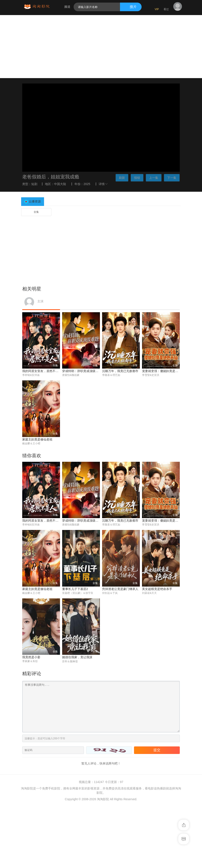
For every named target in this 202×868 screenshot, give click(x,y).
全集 (36, 212)
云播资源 (35, 201)
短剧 (34, 184)
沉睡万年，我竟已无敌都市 (120, 371)
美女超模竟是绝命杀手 (157, 589)
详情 (104, 184)
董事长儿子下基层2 (75, 589)
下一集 (172, 178)
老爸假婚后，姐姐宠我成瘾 (51, 177)
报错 (137, 178)
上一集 (154, 178)
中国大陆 (60, 184)
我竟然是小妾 (31, 658)
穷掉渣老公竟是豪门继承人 (120, 589)
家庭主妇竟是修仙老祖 (37, 439)
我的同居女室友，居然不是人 (42, 371)
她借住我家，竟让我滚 (77, 658)
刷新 (122, 178)
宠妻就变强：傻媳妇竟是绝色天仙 (165, 371)
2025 (87, 184)
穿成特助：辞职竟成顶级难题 (82, 371)
